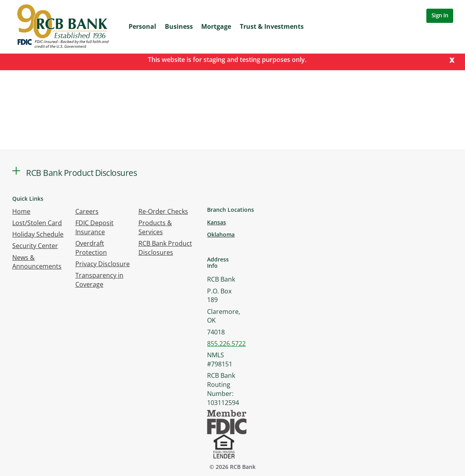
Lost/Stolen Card (37, 223)
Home (21, 211)
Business (179, 26)
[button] (16, 171)
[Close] (452, 59)
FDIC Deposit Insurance (94, 227)
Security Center (35, 246)
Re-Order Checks (163, 211)
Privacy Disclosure (103, 264)
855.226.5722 (226, 343)
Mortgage (216, 26)
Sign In (440, 15)
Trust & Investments (272, 26)
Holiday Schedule (38, 234)
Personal (142, 26)
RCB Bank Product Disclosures (165, 248)
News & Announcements (37, 262)
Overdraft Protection (91, 248)
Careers (87, 211)
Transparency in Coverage (99, 280)
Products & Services (155, 227)
